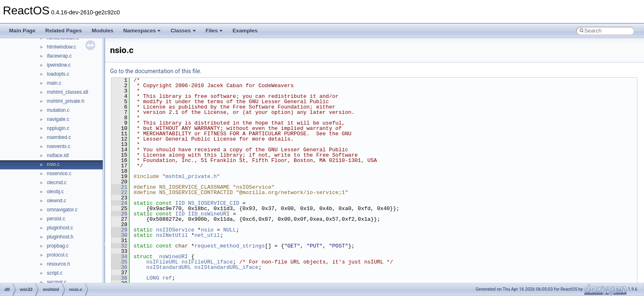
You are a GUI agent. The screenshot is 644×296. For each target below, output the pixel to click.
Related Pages (63, 31)
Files (214, 31)
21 (119, 187)
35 (119, 262)
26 (119, 214)
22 (119, 192)
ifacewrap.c (59, 56)
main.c (54, 83)
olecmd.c (57, 183)
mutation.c (58, 110)
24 (119, 203)
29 (119, 230)
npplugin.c (58, 128)
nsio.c (53, 164)
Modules (102, 31)
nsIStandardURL (169, 267)
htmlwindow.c (61, 47)
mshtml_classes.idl (68, 92)
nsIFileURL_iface (207, 262)
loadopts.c (58, 74)
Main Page (22, 31)
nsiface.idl (58, 155)
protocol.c (57, 255)
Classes (183, 31)
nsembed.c (59, 137)
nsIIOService (175, 230)
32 (119, 246)
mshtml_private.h (66, 101)
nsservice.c (59, 173)
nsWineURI (173, 257)
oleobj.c (55, 192)
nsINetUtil (172, 235)
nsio (207, 230)
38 (119, 278)
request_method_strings (230, 246)
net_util (207, 235)
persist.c (56, 219)
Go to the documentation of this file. (156, 71)
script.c (55, 273)
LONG (153, 278)
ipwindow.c (59, 65)
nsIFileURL (162, 262)
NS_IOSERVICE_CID (214, 203)
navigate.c (58, 119)
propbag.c (58, 246)
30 (119, 235)
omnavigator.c (62, 210)
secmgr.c (57, 282)
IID (180, 203)
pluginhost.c (60, 228)
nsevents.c (59, 146)
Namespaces (142, 31)
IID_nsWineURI (209, 214)
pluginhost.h (60, 237)
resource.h (59, 264)
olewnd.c (56, 201)
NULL (229, 230)
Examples (245, 31)
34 (119, 257)
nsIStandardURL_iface (226, 267)
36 (119, 267)
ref (167, 278)
